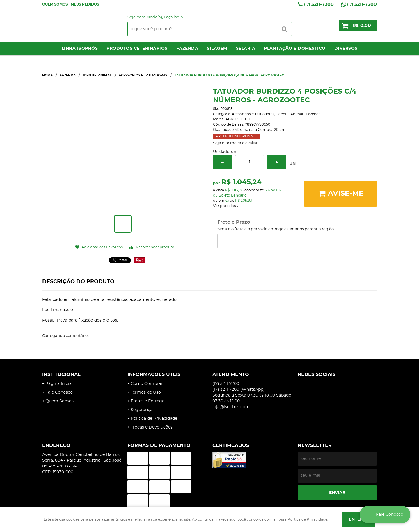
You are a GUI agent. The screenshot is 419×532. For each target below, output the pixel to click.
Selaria (246, 49)
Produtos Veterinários (137, 49)
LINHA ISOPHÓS (80, 49)
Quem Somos (55, 4)
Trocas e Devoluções (152, 427)
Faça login (173, 17)
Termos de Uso (146, 392)
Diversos (346, 49)
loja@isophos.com (231, 407)
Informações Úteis (154, 374)
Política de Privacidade (154, 419)
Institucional (61, 374)
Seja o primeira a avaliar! (236, 143)
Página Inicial (59, 384)
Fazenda (187, 49)
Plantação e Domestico (295, 49)
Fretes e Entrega (148, 401)
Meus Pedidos (85, 4)
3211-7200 (319, 4)
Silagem (217, 49)
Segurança (142, 410)
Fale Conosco (59, 392)
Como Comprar (147, 384)
